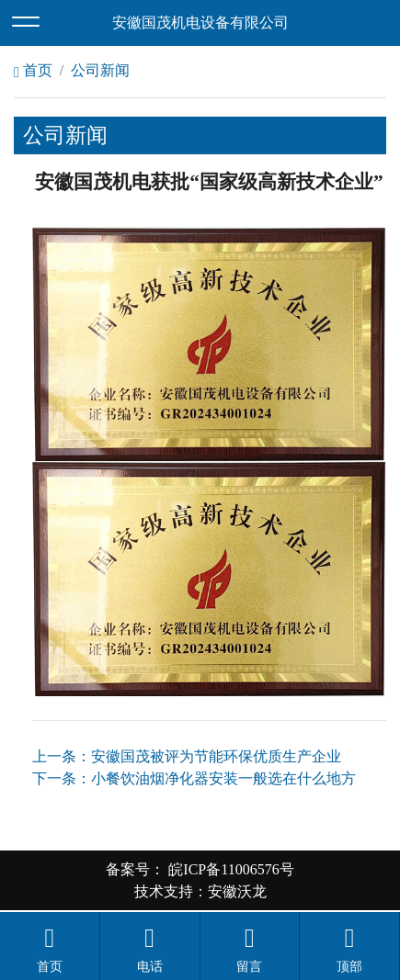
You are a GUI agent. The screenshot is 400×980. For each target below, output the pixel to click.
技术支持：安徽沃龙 (200, 891)
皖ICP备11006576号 (229, 869)
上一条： (187, 756)
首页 (33, 70)
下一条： (194, 778)
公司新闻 (100, 70)
